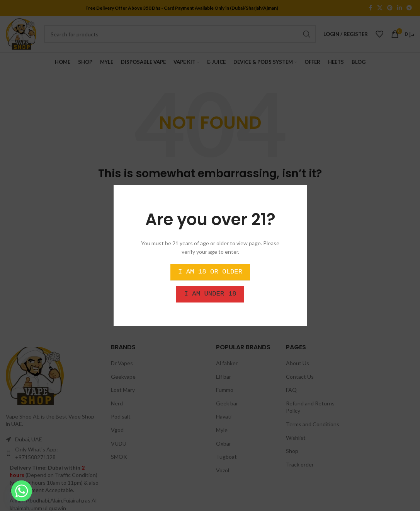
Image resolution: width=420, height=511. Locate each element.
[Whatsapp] (22, 491)
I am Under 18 (210, 294)
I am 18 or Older (210, 272)
